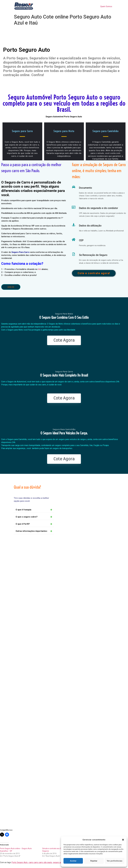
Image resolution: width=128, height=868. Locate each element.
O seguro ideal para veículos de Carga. (64, 433)
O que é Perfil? (23, 524)
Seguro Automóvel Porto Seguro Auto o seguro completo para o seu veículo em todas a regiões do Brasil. (64, 103)
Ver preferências (115, 861)
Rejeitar (94, 861)
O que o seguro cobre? (27, 517)
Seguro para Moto (64, 131)
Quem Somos (106, 6)
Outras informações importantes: (32, 531)
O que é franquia (23, 510)
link (39, 269)
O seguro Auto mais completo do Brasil (64, 375)
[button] (123, 840)
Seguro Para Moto (64, 314)
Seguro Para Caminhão (64, 429)
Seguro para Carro (22, 131)
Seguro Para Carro (20, 252)
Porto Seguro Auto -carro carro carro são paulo (32, 862)
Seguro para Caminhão (106, 131)
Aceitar (73, 861)
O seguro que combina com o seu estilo (64, 317)
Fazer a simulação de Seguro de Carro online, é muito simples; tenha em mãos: (99, 171)
